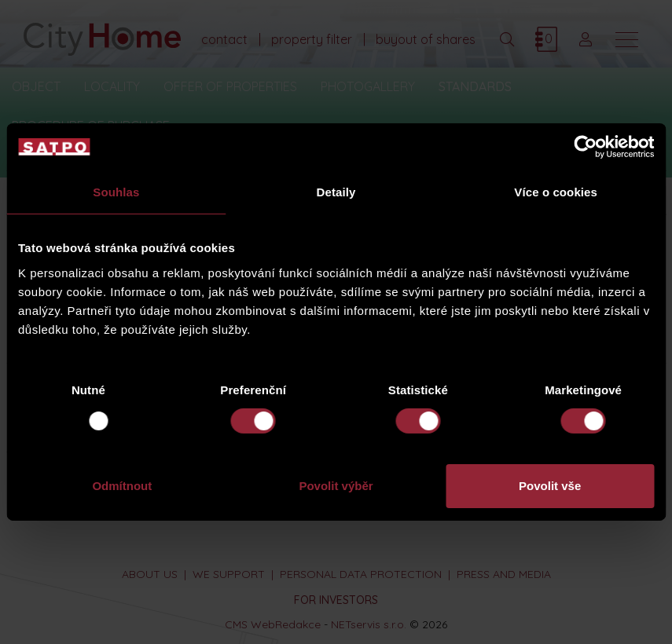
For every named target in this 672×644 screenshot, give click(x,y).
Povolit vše (550, 486)
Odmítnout (122, 486)
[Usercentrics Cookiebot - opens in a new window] (585, 147)
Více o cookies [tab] (556, 192)
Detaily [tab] (336, 192)
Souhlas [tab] (116, 192)
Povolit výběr (336, 486)
